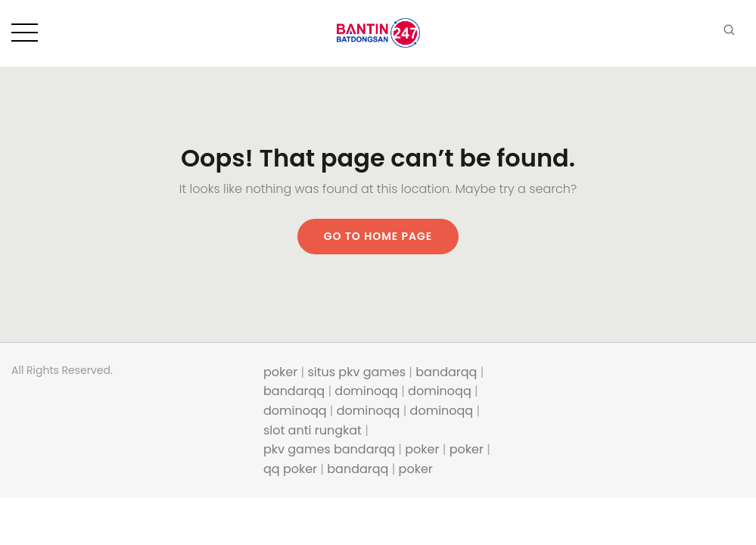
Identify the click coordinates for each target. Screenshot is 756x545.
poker (280, 372)
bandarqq (446, 372)
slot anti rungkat (313, 430)
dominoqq (366, 391)
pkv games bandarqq (329, 449)
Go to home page (378, 236)
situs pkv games (356, 372)
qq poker (290, 469)
